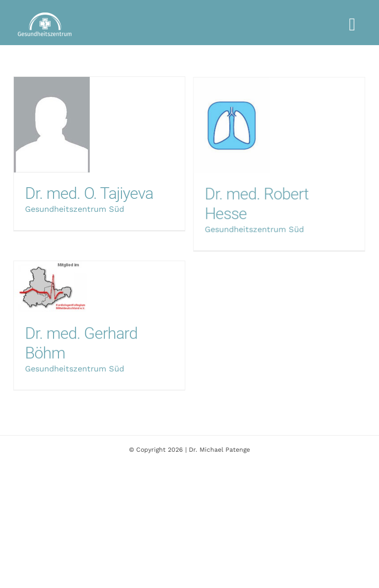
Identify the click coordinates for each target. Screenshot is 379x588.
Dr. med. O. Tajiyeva (89, 193)
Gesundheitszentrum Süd (75, 209)
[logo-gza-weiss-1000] (45, 16)
